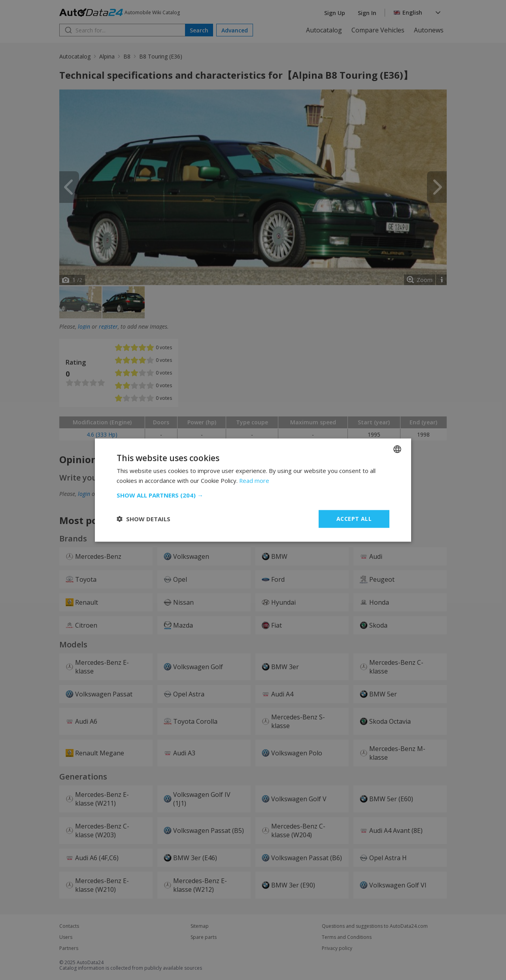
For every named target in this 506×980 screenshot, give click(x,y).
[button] (253, 495)
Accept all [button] (354, 519)
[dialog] (253, 490)
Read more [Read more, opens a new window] (254, 481)
